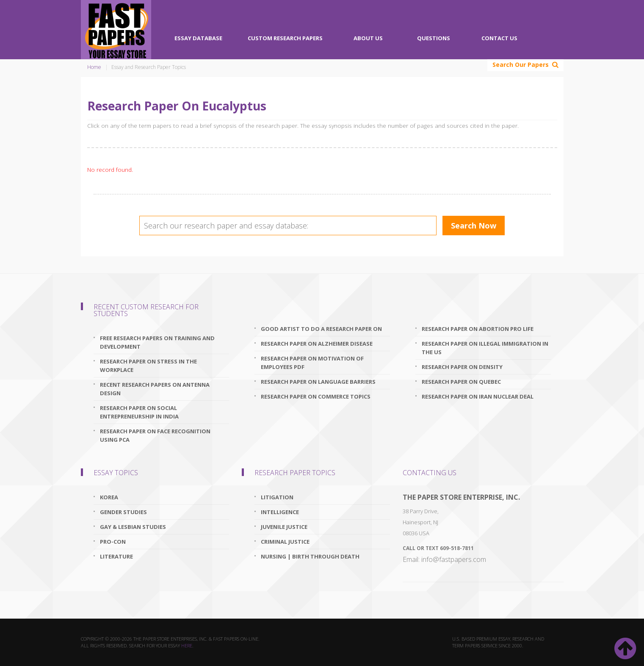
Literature (116, 556)
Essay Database (198, 38)
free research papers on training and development (157, 342)
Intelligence (280, 512)
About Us (368, 38)
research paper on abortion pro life (478, 329)
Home (94, 67)
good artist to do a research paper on (321, 329)
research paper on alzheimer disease (317, 344)
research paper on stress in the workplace (148, 366)
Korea (109, 497)
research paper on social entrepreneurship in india (139, 412)
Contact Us (499, 38)
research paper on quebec (461, 382)
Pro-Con (113, 542)
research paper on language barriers (318, 382)
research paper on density (462, 367)
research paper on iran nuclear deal (478, 396)
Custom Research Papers (285, 38)
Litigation (277, 497)
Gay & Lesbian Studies (133, 527)
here (187, 645)
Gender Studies (123, 512)
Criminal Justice (285, 542)
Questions (434, 38)
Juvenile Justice (284, 527)
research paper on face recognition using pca (155, 435)
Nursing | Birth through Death (310, 556)
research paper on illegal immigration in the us (485, 348)
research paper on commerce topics (316, 396)
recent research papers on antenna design (155, 389)
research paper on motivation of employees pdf (312, 363)
